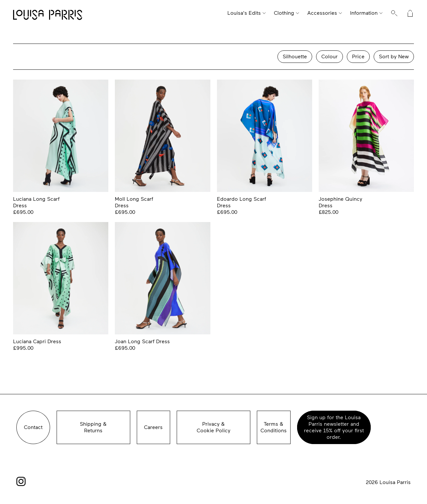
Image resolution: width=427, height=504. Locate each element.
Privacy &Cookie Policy (213, 427)
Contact (33, 427)
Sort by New (394, 56)
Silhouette (295, 56)
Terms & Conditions (274, 427)
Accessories (322, 13)
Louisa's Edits (244, 13)
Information (364, 13)
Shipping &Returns (93, 427)
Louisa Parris (48, 15)
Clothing (284, 13)
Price (358, 56)
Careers (153, 427)
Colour (329, 56)
